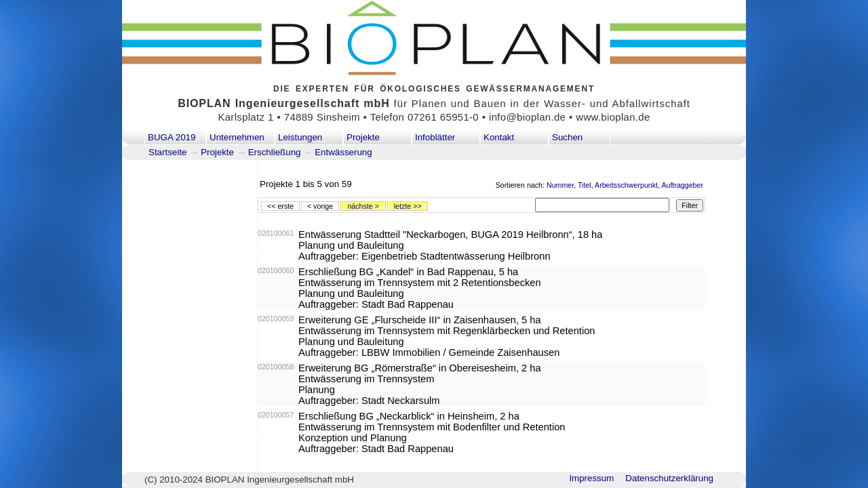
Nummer (560, 185)
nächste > (363, 206)
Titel (585, 185)
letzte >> (408, 206)
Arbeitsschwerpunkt (626, 185)
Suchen (567, 137)
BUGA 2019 (172, 137)
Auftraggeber (682, 185)
